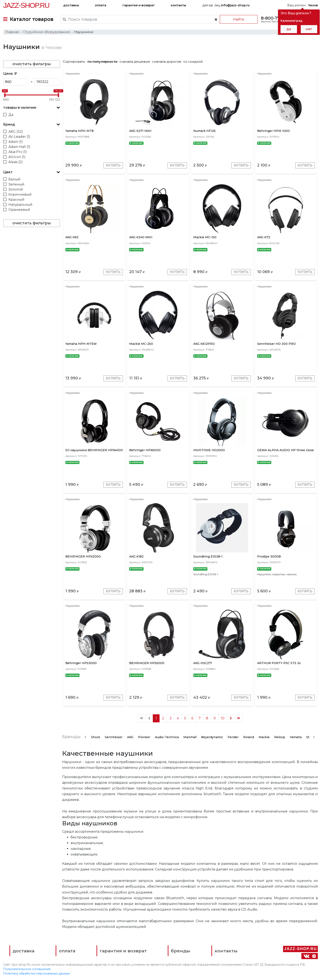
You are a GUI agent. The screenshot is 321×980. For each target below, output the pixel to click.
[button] (32, 108)
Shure (96, 737)
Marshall (190, 737)
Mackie (264, 737)
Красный (16, 200)
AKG (130, 737)
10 (223, 718)
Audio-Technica (167, 737)
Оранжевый (19, 210)
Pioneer (144, 737)
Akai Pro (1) (18, 152)
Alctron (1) (17, 157)
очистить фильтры (32, 64)
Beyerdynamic (212, 737)
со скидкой (193, 62)
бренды (181, 951)
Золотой (16, 189)
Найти (239, 19)
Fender (233, 737)
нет (309, 29)
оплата (101, 5)
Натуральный (20, 205)
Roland (249, 737)
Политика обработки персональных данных (36, 973)
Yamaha (296, 737)
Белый (14, 179)
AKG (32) (16, 132)
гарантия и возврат (139, 5)
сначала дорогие (167, 62)
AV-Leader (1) (19, 137)
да (289, 29)
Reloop (280, 737)
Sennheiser (114, 737)
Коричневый (20, 194)
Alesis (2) (16, 162)
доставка (71, 5)
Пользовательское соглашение (27, 969)
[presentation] (85, 737)
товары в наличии (20, 108)
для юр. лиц (226, 5)
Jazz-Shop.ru (26, 5)
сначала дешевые (135, 62)
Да (11, 115)
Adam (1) (16, 142)
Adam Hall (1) (19, 147)
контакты (178, 5)
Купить (113, 165)
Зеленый (16, 184)
